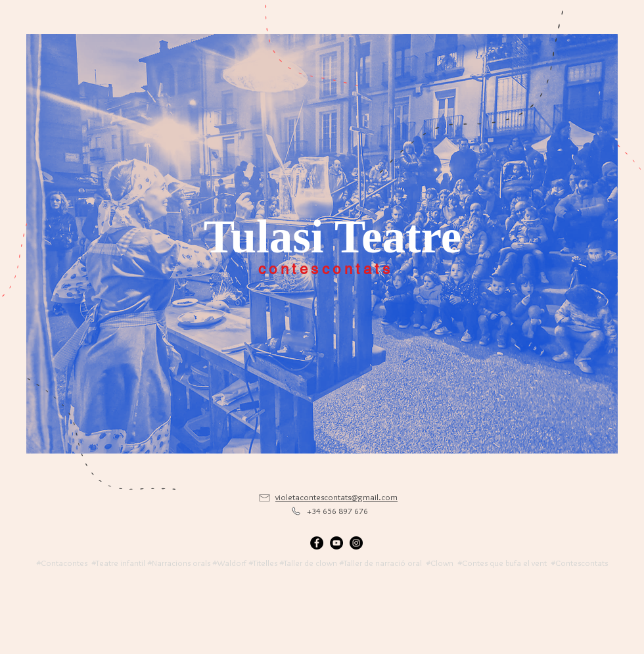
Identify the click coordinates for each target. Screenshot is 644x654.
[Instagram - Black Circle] (356, 543)
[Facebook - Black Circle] (317, 543)
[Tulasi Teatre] (333, 237)
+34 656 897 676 (337, 511)
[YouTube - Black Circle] (336, 543)
